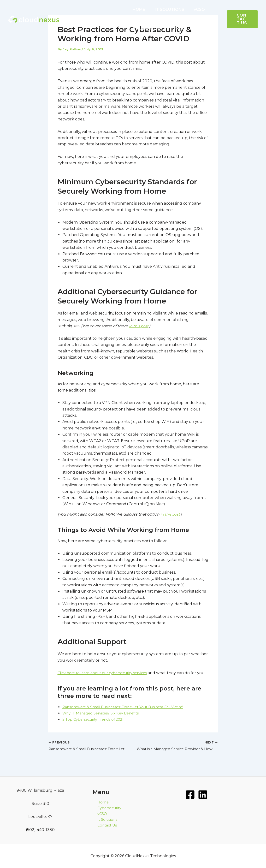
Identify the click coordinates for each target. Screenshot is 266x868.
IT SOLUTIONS (167, 9)
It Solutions (103, 821)
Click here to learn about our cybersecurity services (107, 673)
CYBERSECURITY (148, 29)
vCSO (195, 9)
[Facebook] (190, 795)
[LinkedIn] (203, 795)
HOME (138, 9)
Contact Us (103, 828)
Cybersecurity (106, 809)
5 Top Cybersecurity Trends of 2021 (96, 726)
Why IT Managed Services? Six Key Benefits (104, 719)
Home (98, 802)
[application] (187, 29)
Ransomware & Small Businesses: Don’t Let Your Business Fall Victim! (128, 713)
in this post (139, 326)
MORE (181, 29)
